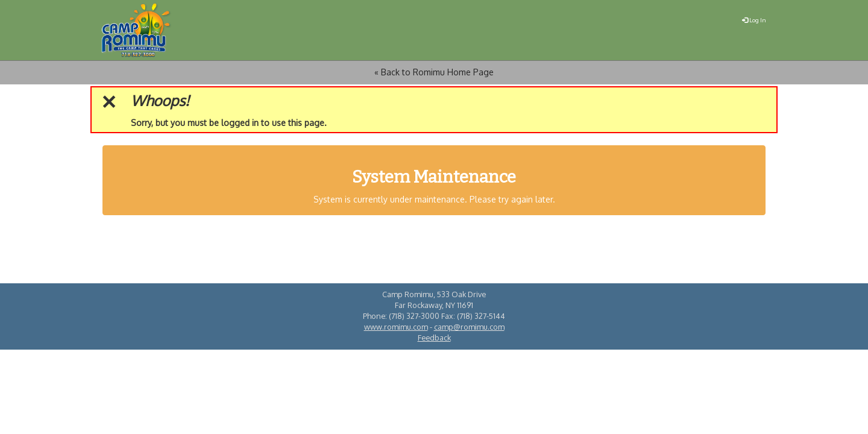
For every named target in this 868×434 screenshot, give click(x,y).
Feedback (434, 338)
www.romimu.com (396, 327)
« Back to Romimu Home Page (434, 72)
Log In (754, 20)
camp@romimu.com (469, 327)
